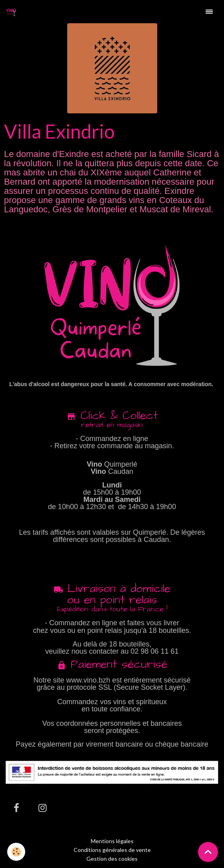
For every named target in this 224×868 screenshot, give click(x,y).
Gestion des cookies (112, 859)
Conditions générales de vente (112, 850)
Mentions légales (112, 841)
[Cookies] (16, 852)
